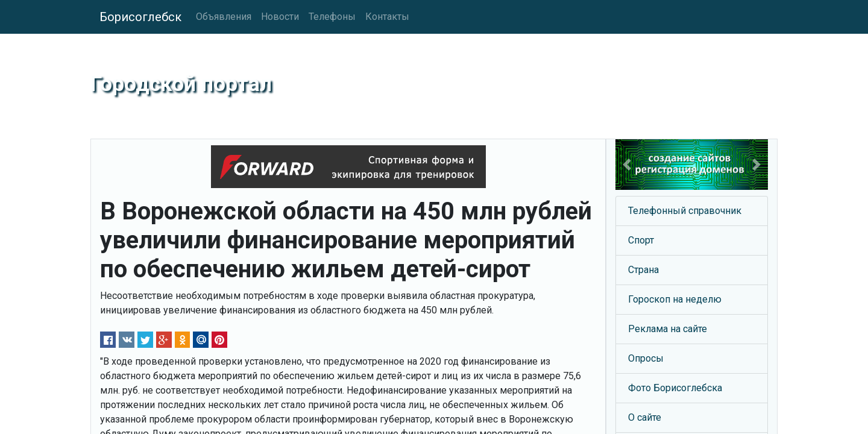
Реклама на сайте (668, 329)
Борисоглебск (140, 17)
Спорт (641, 240)
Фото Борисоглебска (675, 388)
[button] (627, 165)
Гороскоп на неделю (675, 299)
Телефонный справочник (685, 211)
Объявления (224, 17)
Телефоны (332, 17)
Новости (280, 17)
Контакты (387, 17)
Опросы (646, 358)
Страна (643, 270)
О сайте (645, 417)
